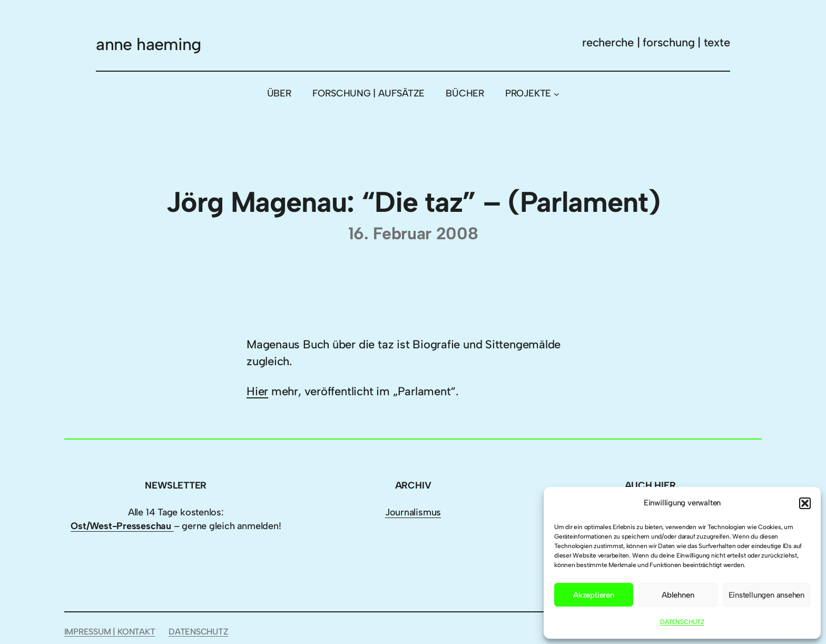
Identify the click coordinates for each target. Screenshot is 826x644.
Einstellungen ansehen (766, 595)
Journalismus (413, 512)
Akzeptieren (594, 595)
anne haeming (148, 44)
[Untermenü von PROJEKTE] (557, 94)
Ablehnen (678, 595)
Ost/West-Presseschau (122, 526)
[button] (805, 503)
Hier (257, 391)
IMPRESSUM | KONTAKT (110, 632)
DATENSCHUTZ (682, 622)
